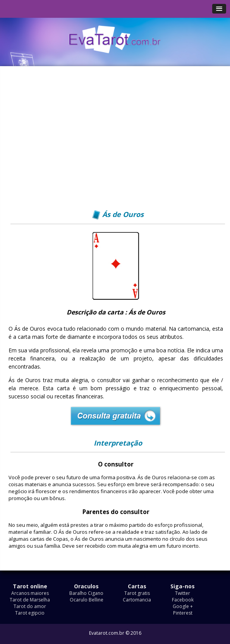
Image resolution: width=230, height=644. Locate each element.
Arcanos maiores (30, 593)
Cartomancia (137, 600)
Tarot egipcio (30, 613)
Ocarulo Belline (87, 600)
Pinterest (183, 613)
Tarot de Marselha (30, 600)
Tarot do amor (30, 606)
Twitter (183, 593)
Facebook (183, 600)
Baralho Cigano (86, 593)
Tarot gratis (137, 593)
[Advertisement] (116, 142)
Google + (183, 606)
